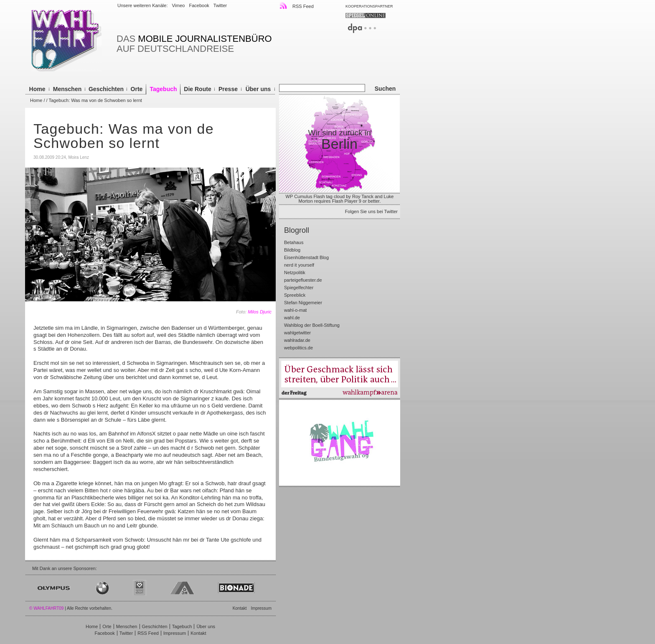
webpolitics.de (298, 348)
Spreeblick (295, 295)
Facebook (199, 5)
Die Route (197, 89)
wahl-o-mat (295, 310)
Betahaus (294, 242)
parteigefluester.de (303, 280)
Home (37, 89)
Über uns (258, 89)
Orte (137, 89)
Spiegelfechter (299, 288)
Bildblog (292, 250)
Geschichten (106, 89)
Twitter (220, 5)
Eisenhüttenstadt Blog (306, 257)
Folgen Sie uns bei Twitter (371, 212)
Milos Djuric (260, 312)
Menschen (67, 89)
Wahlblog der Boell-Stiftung (312, 325)
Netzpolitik (295, 272)
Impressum (261, 608)
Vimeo (178, 5)
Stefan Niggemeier (303, 303)
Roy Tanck (363, 196)
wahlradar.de (297, 340)
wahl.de (292, 318)
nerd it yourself (299, 265)
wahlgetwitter (297, 333)
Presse (228, 89)
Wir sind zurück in (340, 140)
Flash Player (345, 201)
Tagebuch (163, 89)
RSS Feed (297, 5)
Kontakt (240, 608)
